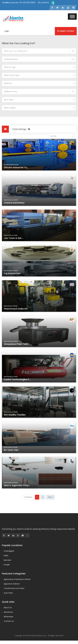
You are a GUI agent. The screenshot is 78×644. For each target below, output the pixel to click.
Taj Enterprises (14, 274)
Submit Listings (66, 31)
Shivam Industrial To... (18, 169)
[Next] (50, 497)
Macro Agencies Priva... (19, 486)
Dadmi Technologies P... (19, 380)
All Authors (8, 612)
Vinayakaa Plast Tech (18, 345)
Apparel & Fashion (12, 584)
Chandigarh (9, 551)
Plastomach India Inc (18, 310)
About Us (8, 608)
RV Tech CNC (13, 451)
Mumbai (7, 560)
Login (7, 31)
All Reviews (8, 617)
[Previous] (28, 497)
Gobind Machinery (16, 204)
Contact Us (9, 621)
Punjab (7, 565)
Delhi (6, 556)
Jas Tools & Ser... (15, 239)
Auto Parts (8, 593)
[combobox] (39, 59)
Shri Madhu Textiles (17, 416)
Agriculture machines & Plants (17, 579)
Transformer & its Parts (14, 588)
